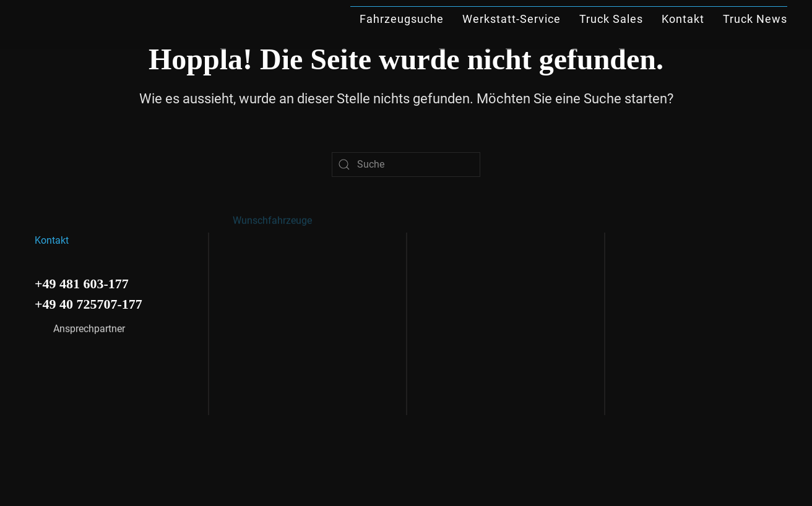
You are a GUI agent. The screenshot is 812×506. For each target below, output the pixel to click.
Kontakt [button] (683, 19)
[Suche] (406, 165)
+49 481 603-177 (82, 282)
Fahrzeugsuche (402, 19)
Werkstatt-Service (512, 19)
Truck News (755, 19)
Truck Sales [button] (611, 19)
